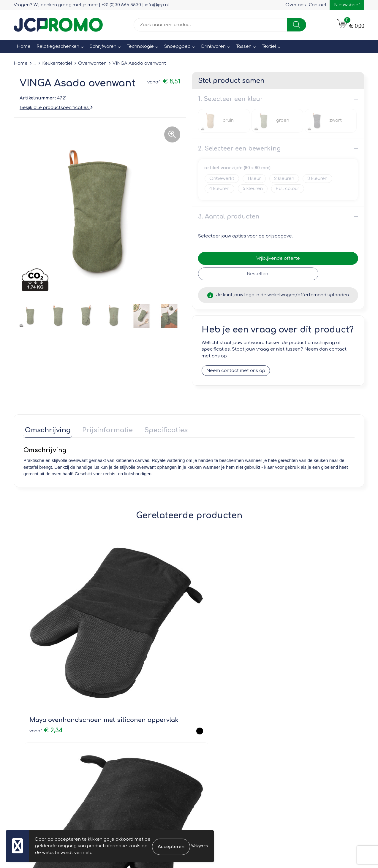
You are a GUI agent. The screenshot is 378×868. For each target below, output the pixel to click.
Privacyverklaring (302, 725)
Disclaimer (295, 733)
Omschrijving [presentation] (46, 429)
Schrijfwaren (103, 46)
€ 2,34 (46, 643)
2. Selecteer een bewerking (239, 149)
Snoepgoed (177, 46)
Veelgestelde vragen (133, 725)
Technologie (140, 46)
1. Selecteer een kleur (231, 99)
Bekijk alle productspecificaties (56, 108)
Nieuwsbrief (347, 5)
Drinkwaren (213, 46)
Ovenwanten (92, 63)
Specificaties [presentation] (159, 429)
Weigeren (200, 846)
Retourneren (210, 725)
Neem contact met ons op (236, 371)
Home (24, 46)
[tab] (46, 430)
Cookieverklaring (302, 716)
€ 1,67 (288, 630)
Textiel (269, 46)
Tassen (244, 46)
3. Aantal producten (229, 217)
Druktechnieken (127, 733)
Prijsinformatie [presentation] (103, 429)
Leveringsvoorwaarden (309, 708)
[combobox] (210, 25)
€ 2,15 (128, 626)
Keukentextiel (57, 63)
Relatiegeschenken (58, 46)
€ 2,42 (212, 626)
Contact (318, 5)
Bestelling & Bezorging (222, 716)
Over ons (296, 5)
